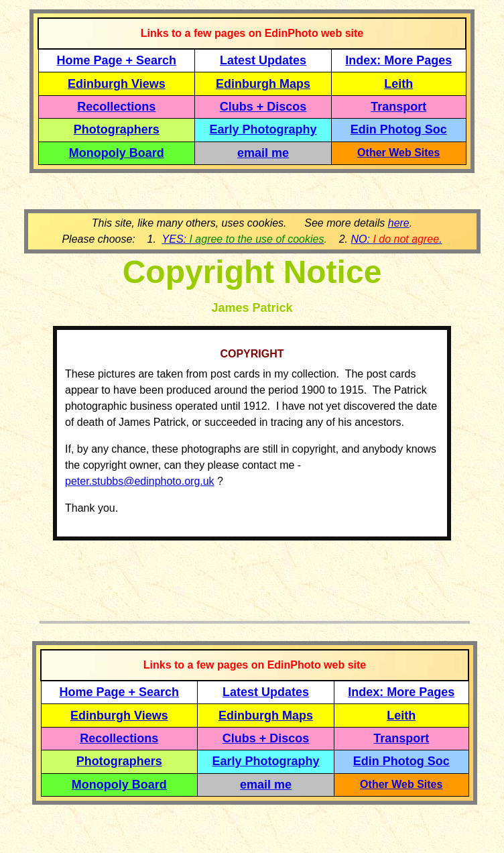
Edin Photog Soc (399, 129)
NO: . (396, 239)
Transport (398, 107)
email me (263, 153)
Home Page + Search (117, 60)
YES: (243, 239)
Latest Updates (263, 60)
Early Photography (263, 129)
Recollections (116, 107)
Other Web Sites (398, 153)
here (399, 223)
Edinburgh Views (117, 84)
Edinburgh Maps (263, 84)
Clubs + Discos (263, 107)
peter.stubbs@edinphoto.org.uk (140, 481)
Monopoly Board (117, 153)
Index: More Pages (398, 60)
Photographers (117, 129)
